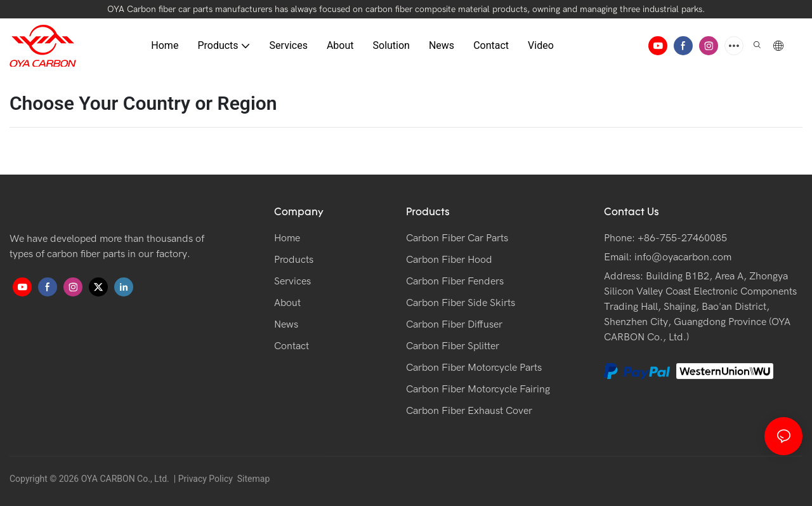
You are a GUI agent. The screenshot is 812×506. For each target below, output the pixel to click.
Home (287, 238)
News (286, 324)
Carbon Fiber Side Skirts (461, 303)
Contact (291, 346)
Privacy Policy (206, 479)
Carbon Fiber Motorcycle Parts (474, 368)
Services (292, 281)
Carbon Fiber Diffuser (454, 324)
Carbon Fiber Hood (449, 260)
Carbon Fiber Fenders (455, 281)
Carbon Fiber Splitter (453, 346)
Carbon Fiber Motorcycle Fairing (478, 389)
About (287, 303)
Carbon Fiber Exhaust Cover (469, 411)
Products (294, 260)
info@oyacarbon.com (683, 257)
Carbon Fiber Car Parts (457, 238)
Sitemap (252, 479)
